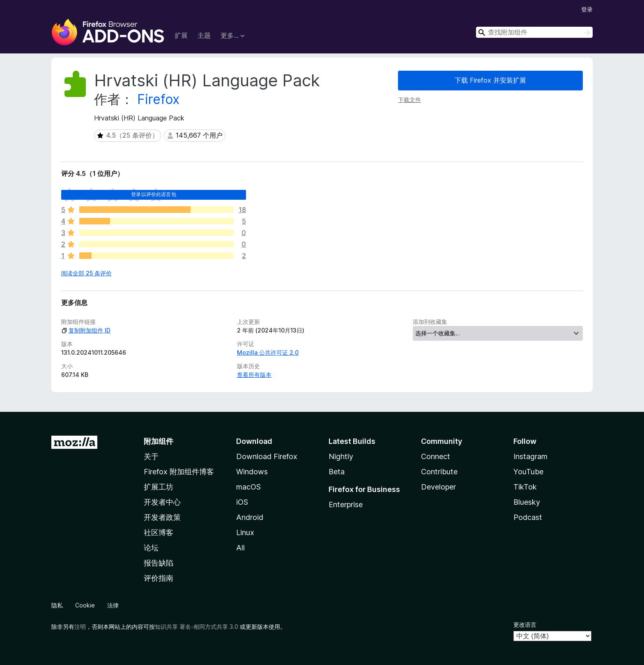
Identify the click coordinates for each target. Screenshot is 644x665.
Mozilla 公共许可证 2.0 (268, 352)
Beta (337, 472)
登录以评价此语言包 (153, 194)
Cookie (85, 605)
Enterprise (346, 505)
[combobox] (534, 32)
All (240, 548)
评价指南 (159, 578)
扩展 (181, 35)
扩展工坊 (159, 487)
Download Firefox (267, 456)
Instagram (530, 456)
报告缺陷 (159, 563)
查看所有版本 (254, 375)
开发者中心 (162, 502)
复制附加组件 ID (86, 330)
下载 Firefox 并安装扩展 (490, 80)
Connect (436, 456)
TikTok (525, 487)
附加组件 (159, 441)
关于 (151, 456)
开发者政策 (162, 517)
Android (250, 517)
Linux (245, 532)
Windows (252, 472)
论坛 (151, 548)
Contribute (439, 472)
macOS (248, 487)
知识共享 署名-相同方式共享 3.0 (197, 627)
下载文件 (409, 100)
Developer (438, 487)
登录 (587, 9)
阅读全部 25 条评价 (86, 273)
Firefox (158, 99)
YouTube (528, 472)
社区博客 (159, 532)
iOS (242, 502)
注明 (80, 627)
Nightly (341, 456)
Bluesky (527, 502)
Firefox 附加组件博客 (179, 472)
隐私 (57, 605)
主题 (204, 35)
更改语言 (525, 625)
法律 (113, 605)
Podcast (528, 517)
